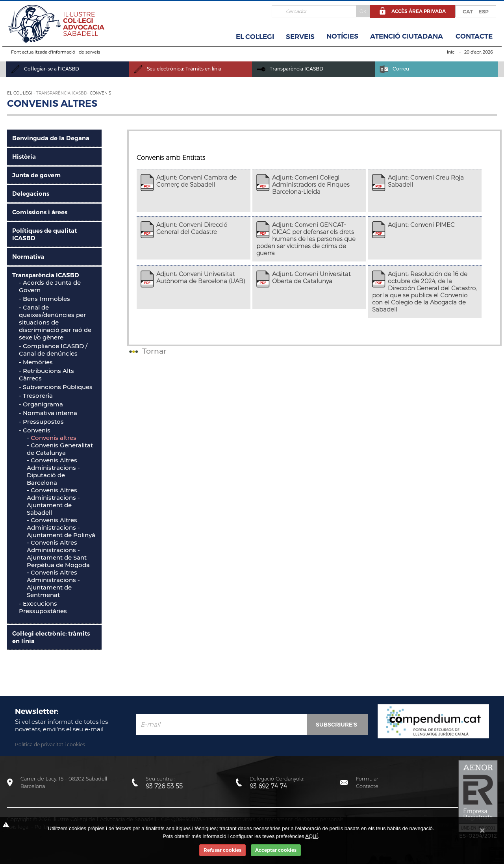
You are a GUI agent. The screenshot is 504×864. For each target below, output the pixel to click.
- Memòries (36, 362)
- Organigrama (41, 404)
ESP (484, 11)
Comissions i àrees (40, 212)
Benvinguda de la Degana (51, 138)
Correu (394, 69)
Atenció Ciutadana (407, 36)
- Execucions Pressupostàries (43, 607)
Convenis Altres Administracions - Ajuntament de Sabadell (53, 501)
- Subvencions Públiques (56, 387)
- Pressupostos (41, 422)
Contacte (474, 36)
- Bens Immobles (44, 299)
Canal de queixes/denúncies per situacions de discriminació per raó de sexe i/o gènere (55, 322)
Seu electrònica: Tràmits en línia (178, 69)
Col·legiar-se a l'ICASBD (45, 69)
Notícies (342, 36)
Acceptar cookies (276, 850)
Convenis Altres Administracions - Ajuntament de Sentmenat (53, 584)
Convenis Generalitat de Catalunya (60, 449)
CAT (468, 11)
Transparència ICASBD (290, 69)
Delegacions (31, 194)
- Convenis (35, 430)
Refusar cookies (222, 850)
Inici (451, 52)
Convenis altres (54, 438)
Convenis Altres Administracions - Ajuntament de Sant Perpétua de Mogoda (58, 554)
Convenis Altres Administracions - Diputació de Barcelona (53, 471)
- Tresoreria (36, 396)
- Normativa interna (48, 413)
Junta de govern (36, 175)
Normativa (28, 257)
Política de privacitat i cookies (50, 744)
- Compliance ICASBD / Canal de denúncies (53, 350)
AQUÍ (311, 836)
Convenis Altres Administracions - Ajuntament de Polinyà (61, 527)
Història (24, 157)
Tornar (147, 351)
